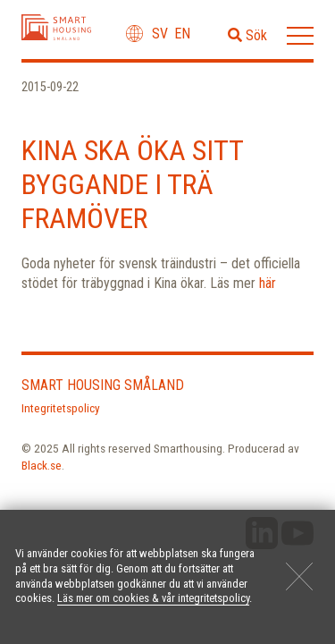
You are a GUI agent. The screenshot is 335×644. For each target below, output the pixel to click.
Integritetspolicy (61, 408)
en (182, 34)
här (268, 283)
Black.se (42, 465)
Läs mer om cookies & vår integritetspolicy (153, 598)
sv (160, 34)
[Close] (299, 576)
